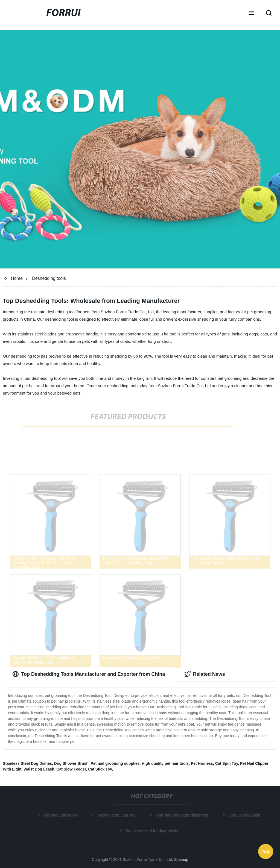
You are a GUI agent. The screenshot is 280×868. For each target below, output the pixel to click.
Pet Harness (202, 763)
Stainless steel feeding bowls (152, 830)
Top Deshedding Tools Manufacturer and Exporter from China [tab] (89, 674)
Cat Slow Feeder (71, 769)
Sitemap (181, 860)
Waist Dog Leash (39, 769)
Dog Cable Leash (245, 815)
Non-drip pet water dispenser (183, 815)
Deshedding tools (49, 278)
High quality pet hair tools (165, 763)
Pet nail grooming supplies (115, 763)
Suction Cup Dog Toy (117, 815)
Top (266, 851)
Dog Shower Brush (71, 763)
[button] (251, 13)
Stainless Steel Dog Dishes (27, 763)
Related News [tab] (205, 674)
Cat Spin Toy (227, 763)
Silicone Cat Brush (61, 815)
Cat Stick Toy (100, 769)
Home (17, 278)
